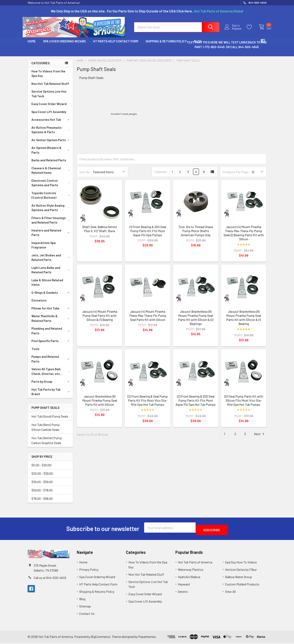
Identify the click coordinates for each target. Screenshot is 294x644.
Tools (35, 352)
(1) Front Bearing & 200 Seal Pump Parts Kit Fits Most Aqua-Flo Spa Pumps (148, 234)
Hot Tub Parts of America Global (219, 11)
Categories (41, 67)
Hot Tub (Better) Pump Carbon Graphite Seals (47, 444)
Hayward (184, 585)
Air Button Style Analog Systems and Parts (51, 211)
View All (230, 593)
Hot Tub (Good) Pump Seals (50, 420)
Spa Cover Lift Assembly (49, 115)
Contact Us (87, 615)
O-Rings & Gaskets (51, 296)
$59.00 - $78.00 (42, 494)
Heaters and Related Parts (51, 236)
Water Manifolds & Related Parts (51, 322)
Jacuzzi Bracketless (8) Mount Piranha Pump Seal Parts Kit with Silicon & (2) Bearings (196, 321)
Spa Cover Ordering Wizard (64, 45)
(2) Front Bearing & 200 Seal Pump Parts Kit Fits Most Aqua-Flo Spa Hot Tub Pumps (196, 404)
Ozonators (39, 304)
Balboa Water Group (238, 578)
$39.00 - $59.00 (42, 485)
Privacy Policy (89, 571)
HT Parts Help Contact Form (116, 45)
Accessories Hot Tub (51, 123)
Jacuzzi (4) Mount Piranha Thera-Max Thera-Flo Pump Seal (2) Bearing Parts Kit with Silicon (244, 237)
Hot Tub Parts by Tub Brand (51, 395)
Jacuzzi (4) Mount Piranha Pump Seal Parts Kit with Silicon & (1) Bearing (100, 319)
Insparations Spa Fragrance (44, 249)
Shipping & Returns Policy (166, 45)
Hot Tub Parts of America (195, 563)
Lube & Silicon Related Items (47, 286)
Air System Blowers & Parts (51, 154)
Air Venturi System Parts (51, 144)
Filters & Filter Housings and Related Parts (51, 224)
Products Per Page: (236, 176)
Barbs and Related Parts (49, 164)
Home (32, 45)
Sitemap (85, 607)
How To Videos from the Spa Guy (48, 77)
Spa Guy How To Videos (241, 563)
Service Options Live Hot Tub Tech (49, 97)
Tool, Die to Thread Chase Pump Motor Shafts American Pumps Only (196, 234)
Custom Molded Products (242, 585)
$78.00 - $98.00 (42, 502)
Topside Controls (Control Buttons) (51, 199)
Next (260, 438)
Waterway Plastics (191, 571)
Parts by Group (51, 385)
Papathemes (147, 638)
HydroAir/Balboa (189, 578)
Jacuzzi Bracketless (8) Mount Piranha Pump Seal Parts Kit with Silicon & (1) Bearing (244, 321)
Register (234, 31)
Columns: (161, 175)
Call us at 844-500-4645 (50, 579)
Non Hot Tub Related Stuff (50, 87)
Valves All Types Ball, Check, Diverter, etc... (51, 375)
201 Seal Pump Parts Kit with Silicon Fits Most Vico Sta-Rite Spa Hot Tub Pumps (244, 404)
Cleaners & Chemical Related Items (51, 174)
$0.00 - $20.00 (41, 469)
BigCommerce (101, 638)
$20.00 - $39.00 (42, 477)
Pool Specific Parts (51, 345)
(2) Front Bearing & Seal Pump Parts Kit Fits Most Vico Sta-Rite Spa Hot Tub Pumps (148, 404)
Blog (82, 600)
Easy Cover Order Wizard (49, 108)
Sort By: (85, 176)
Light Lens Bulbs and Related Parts (51, 274)
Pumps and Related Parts (51, 363)
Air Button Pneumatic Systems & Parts (51, 134)
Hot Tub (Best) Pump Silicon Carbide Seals (46, 431)
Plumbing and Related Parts (51, 334)
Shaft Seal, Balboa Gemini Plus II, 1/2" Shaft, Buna (100, 232)
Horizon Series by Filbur (241, 571)
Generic (183, 593)
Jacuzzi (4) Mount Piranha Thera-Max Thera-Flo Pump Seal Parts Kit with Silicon (148, 319)
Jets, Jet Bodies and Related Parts (51, 261)
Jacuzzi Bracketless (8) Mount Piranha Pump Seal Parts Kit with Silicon (100, 404)
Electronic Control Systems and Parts (51, 187)
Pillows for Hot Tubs (51, 312)
